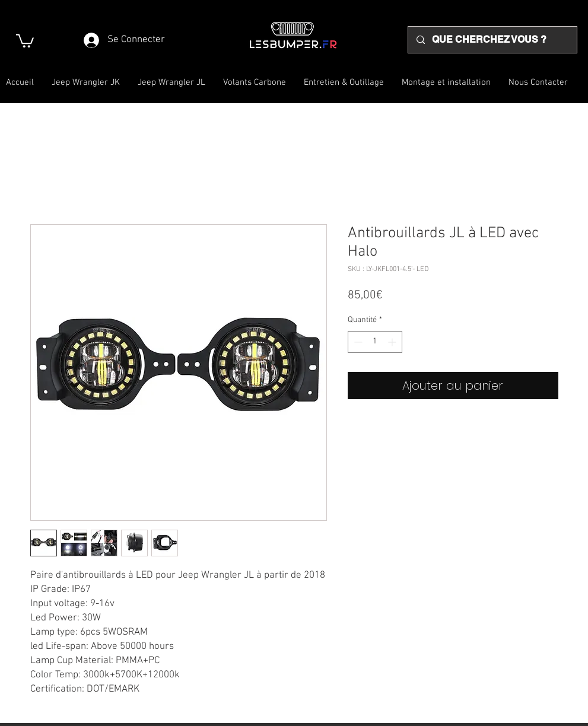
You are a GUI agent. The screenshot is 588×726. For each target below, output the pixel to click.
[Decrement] (357, 342)
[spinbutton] (375, 342)
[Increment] (393, 342)
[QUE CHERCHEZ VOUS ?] (492, 40)
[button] (25, 40)
